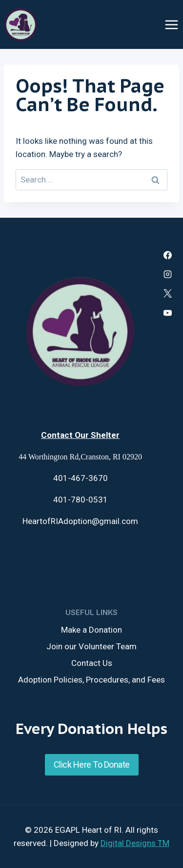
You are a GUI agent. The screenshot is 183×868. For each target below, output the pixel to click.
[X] (168, 294)
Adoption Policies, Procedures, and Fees (91, 680)
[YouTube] (168, 313)
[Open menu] (171, 24)
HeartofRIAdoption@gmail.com (80, 521)
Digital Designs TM (135, 843)
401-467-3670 (81, 478)
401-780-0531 (81, 500)
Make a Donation (91, 630)
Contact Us (92, 663)
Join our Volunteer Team (91, 646)
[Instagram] (168, 274)
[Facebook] (168, 255)
